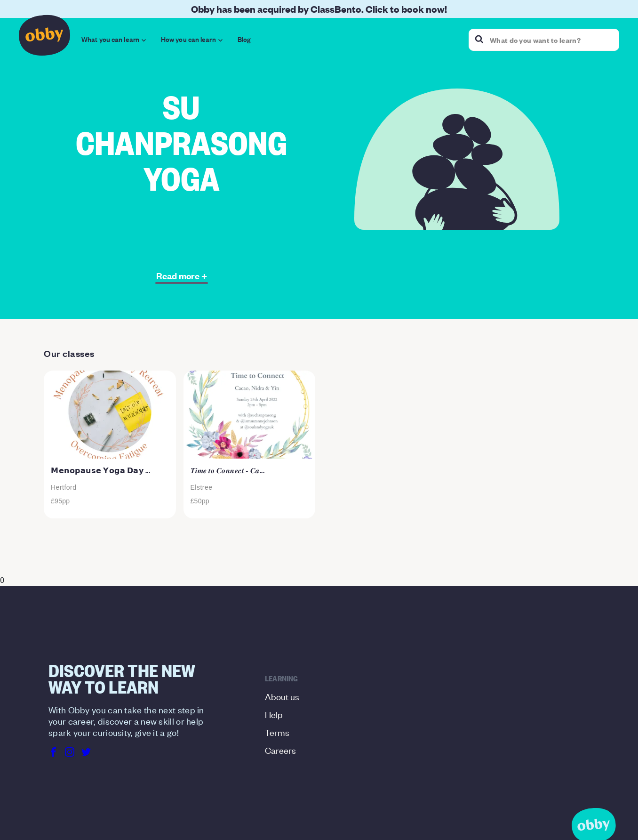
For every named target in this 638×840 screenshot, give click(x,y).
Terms (277, 732)
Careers (280, 750)
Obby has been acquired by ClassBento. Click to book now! (319, 9)
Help (274, 714)
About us (282, 696)
